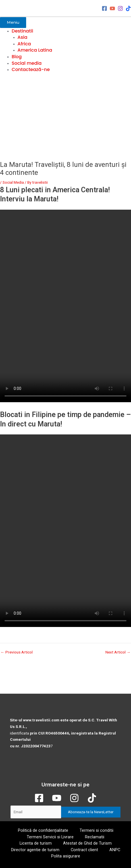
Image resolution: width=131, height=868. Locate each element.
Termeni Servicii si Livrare (50, 837)
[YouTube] (112, 8)
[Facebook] (104, 8)
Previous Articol (17, 652)
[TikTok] (128, 8)
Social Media (13, 182)
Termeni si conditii (96, 830)
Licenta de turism (36, 843)
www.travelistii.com (41, 720)
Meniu (13, 22)
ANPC (115, 850)
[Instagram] (120, 8)
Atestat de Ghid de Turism (87, 843)
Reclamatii (95, 837)
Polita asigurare (66, 856)
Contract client (84, 850)
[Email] (36, 812)
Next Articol (118, 652)
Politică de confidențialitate (43, 830)
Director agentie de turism (35, 850)
